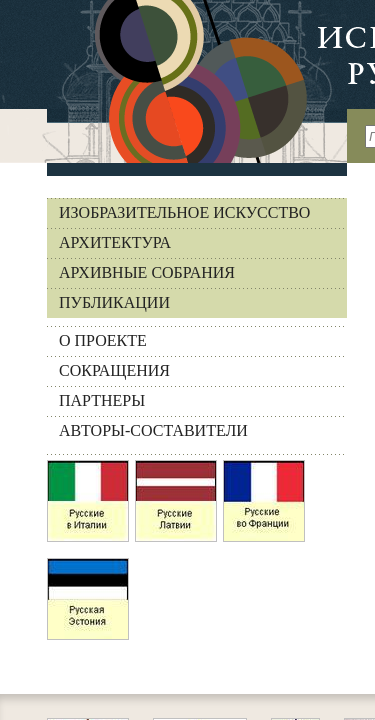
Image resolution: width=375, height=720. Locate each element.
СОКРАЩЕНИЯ (114, 370)
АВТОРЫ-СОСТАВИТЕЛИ (153, 430)
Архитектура (115, 242)
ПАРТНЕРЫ (102, 400)
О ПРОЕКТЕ (103, 340)
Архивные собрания (147, 272)
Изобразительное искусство (184, 212)
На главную (173, 81)
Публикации (114, 302)
